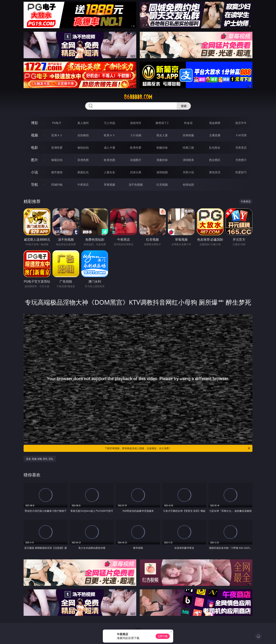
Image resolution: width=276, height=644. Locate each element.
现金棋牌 (215, 123)
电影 (34, 147)
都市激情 (57, 172)
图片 (34, 160)
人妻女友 (109, 172)
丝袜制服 (188, 135)
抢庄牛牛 (241, 123)
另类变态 (241, 148)
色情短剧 (188, 185)
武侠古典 (136, 172)
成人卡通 (109, 148)
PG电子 (57, 123)
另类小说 (188, 172)
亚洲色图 (83, 160)
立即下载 (163, 636)
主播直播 (215, 135)
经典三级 (188, 148)
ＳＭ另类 (241, 135)
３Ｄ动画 (136, 135)
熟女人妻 (162, 135)
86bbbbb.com (138, 97)
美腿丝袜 (162, 160)
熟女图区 (215, 160)
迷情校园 (162, 172)
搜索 (184, 106)
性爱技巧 (241, 172)
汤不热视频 (136, 185)
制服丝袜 (162, 148)
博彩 (34, 123)
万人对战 (109, 123)
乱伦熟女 (215, 148)
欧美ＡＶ (109, 135)
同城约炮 (57, 185)
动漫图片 (136, 160)
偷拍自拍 (83, 148)
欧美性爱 (136, 148)
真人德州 (83, 123)
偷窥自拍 (57, 160)
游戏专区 (136, 123)
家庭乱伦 (83, 172)
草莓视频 (109, 185)
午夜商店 (83, 185)
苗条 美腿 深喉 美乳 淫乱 (40, 459)
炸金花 (188, 123)
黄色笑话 (215, 172)
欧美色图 (109, 160)
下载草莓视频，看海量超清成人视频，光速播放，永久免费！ (178, 448)
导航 (34, 184)
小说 (34, 172)
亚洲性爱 (57, 148)
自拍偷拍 (83, 135)
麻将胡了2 (162, 123)
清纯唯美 (188, 160)
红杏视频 (162, 185)
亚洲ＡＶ (57, 135)
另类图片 (241, 160)
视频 (34, 135)
